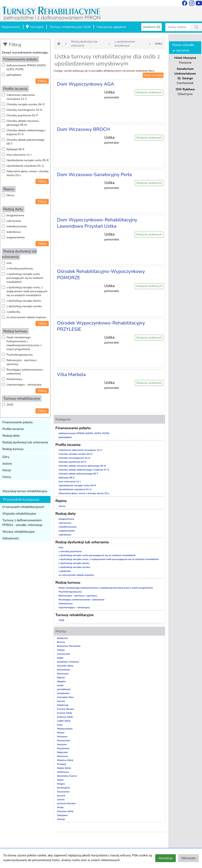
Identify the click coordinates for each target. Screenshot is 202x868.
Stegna (61, 784)
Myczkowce (63, 748)
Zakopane (62, 815)
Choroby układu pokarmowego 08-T (26, 142)
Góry (6, 457)
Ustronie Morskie (66, 803)
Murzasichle (64, 740)
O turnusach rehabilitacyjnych (23, 507)
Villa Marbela (71, 374)
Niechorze (62, 756)
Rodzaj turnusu (13, 449)
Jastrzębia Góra (65, 697)
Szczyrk (61, 796)
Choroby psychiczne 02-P (22, 115)
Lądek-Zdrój (64, 721)
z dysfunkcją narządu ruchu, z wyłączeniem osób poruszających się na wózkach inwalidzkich (27, 291)
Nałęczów (62, 752)
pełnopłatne (14, 75)
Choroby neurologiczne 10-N (24, 110)
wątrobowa (14, 232)
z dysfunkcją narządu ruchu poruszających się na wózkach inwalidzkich (25, 278)
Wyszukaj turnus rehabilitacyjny (25, 491)
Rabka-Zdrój (64, 768)
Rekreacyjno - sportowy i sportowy (22, 362)
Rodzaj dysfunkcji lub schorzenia (25, 442)
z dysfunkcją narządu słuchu (24, 301)
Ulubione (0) (152, 27)
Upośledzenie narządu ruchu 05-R (28, 160)
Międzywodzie (65, 729)
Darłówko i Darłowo (68, 662)
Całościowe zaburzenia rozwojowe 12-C (21, 97)
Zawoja (61, 819)
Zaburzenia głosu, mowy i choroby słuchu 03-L (28, 173)
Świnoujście (64, 788)
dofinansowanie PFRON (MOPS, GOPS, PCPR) (26, 67)
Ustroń (61, 800)
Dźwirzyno (63, 674)
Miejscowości (11, 27)
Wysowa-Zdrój (65, 811)
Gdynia (61, 678)
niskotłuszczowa (17, 226)
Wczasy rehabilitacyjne (19, 532)
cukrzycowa (14, 221)
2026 (10, 405)
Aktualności (11, 538)
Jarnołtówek (64, 689)
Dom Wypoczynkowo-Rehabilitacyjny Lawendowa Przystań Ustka (97, 223)
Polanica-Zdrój (65, 760)
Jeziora (7, 464)
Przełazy (62, 764)
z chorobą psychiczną (20, 269)
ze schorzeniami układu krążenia (26, 317)
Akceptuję (165, 858)
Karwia (61, 701)
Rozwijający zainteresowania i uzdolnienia (25, 372)
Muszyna (62, 744)
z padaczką (13, 312)
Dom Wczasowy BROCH (83, 129)
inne (9, 263)
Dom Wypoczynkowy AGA (86, 84)
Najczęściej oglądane (111, 27)
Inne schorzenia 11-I (19, 155)
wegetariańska (16, 237)
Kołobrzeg (63, 705)
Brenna (61, 642)
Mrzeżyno (62, 737)
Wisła (60, 807)
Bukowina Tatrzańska (69, 646)
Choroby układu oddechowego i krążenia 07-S (26, 132)
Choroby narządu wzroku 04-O (26, 104)
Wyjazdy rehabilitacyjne (19, 514)
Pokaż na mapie (153, 75)
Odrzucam (188, 858)
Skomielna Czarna (67, 776)
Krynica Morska (65, 709)
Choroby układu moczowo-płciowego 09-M (23, 123)
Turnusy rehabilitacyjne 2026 (70, 27)
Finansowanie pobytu (18, 422)
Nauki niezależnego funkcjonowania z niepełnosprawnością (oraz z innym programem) (24, 343)
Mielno (61, 733)
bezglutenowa (15, 215)
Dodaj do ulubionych (149, 92)
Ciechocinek (64, 654)
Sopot (60, 780)
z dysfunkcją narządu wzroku (24, 306)
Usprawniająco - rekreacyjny (24, 385)
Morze (10, 195)
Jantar (60, 685)
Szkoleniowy (14, 379)
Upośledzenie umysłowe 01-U (25, 166)
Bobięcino (62, 638)
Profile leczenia (13, 429)
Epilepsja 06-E (15, 149)
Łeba (60, 725)
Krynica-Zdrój (65, 713)
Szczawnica (63, 792)
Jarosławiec (63, 693)
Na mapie (35, 27)
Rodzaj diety (11, 436)
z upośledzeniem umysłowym (125, 44)
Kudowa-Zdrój (65, 717)
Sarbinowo (63, 772)
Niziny (7, 477)
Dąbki (60, 658)
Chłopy (61, 650)
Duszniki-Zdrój (65, 666)
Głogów (61, 681)
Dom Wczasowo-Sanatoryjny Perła (94, 175)
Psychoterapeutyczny (20, 355)
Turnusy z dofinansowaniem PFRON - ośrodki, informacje (22, 523)
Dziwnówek (63, 670)
